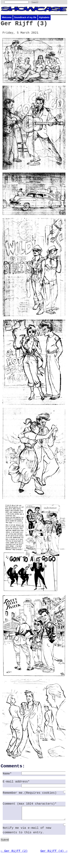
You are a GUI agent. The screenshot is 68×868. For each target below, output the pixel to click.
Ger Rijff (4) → (54, 854)
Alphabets (44, 17)
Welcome (7, 17)
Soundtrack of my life (25, 17)
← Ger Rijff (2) (14, 854)
